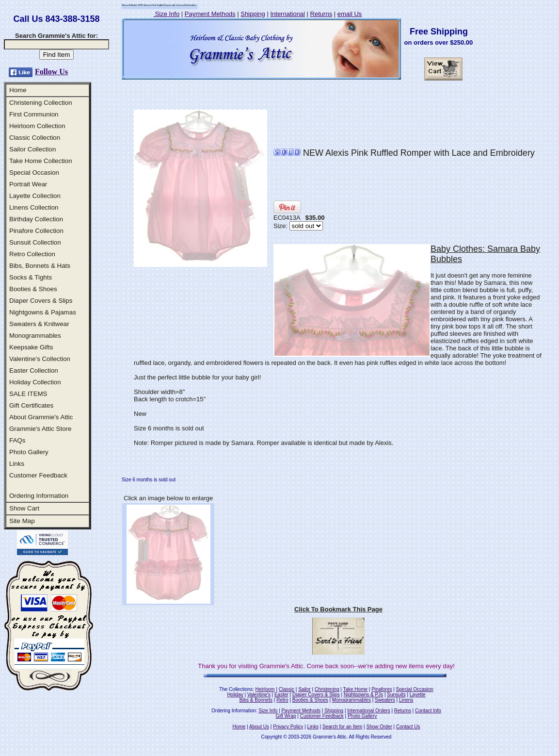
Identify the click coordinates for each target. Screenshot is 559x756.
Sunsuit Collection (35, 242)
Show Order (379, 727)
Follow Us (51, 72)
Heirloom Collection (37, 126)
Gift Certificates (31, 405)
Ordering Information (39, 496)
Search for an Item (342, 727)
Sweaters (385, 700)
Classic (287, 689)
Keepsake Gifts (31, 347)
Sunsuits (396, 695)
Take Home (355, 689)
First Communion (34, 114)
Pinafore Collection (36, 231)
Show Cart (24, 508)
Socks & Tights (31, 277)
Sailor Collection (32, 149)
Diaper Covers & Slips (41, 301)
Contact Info (428, 711)
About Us (259, 727)
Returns (321, 14)
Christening (327, 689)
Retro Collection (32, 254)
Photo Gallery (29, 452)
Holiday (235, 695)
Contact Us (408, 727)
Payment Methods (210, 14)
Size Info (166, 14)
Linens (406, 700)
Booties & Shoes (33, 289)
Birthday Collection (36, 219)
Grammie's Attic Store (40, 429)
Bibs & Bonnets (256, 700)
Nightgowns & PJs (363, 695)
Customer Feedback (38, 475)
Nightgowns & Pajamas (43, 312)
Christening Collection (41, 103)
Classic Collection (35, 138)
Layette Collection (35, 196)
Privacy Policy (288, 727)
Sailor (304, 689)
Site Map (22, 521)
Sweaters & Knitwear (39, 324)
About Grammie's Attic (41, 417)
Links (17, 464)
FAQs (17, 440)
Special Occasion (34, 173)
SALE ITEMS (28, 394)
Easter (281, 695)
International (287, 14)
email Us (350, 14)
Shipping (253, 14)
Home (18, 90)
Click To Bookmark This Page (338, 609)
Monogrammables (35, 336)
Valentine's (259, 695)
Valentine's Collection (40, 359)
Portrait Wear (28, 184)
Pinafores (382, 689)
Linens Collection (34, 207)
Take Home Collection (41, 161)
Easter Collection (34, 370)
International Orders (368, 711)
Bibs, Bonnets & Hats (40, 266)
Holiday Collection (35, 382)
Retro (282, 700)
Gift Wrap (286, 716)
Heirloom (265, 689)
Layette (418, 695)
